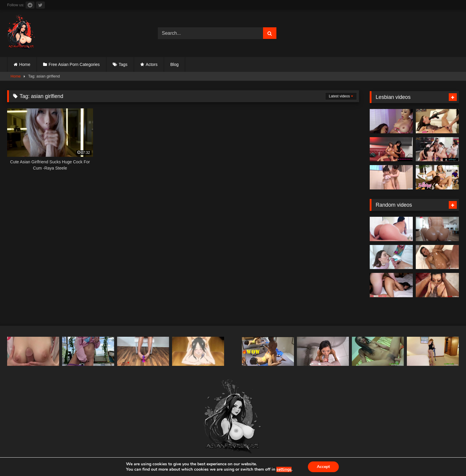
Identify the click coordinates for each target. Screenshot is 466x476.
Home (25, 64)
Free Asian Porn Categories (74, 64)
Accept (323, 467)
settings (284, 469)
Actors (152, 64)
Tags (123, 64)
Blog (174, 64)
